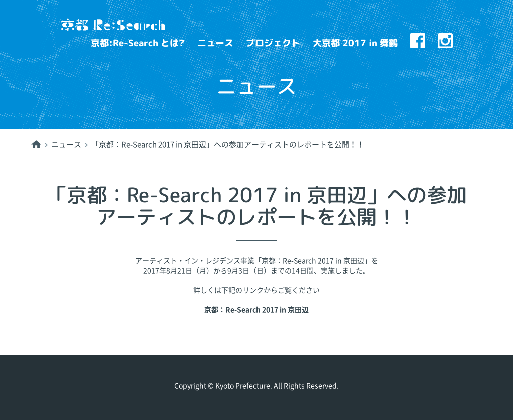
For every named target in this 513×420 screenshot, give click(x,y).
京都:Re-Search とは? (138, 43)
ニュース (215, 43)
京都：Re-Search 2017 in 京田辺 (256, 310)
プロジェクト (273, 43)
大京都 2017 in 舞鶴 (355, 43)
